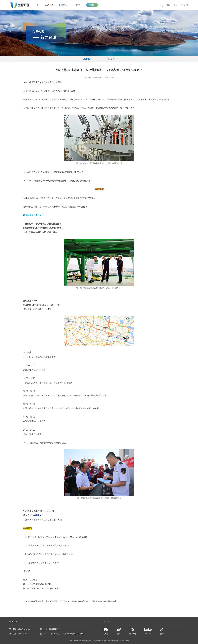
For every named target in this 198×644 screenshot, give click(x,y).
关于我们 (76, 5)
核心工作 (49, 5)
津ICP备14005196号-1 (80, 641)
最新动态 (87, 59)
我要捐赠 (92, 5)
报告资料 (111, 59)
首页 (38, 5)
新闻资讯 (63, 5)
